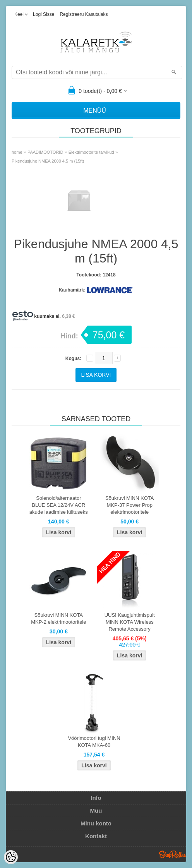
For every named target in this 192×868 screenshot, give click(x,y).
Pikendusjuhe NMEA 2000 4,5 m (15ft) (48, 161)
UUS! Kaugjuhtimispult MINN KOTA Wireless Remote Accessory (130, 622)
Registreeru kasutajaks (84, 14)
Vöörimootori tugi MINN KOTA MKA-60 (94, 742)
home (17, 152)
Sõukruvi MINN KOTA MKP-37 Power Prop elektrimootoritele (129, 505)
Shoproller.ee (173, 854)
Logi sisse (44, 14)
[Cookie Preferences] (11, 857)
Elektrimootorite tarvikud (91, 152)
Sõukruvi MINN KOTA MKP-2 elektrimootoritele (58, 618)
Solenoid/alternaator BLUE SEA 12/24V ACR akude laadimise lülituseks (59, 505)
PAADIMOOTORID (45, 152)
